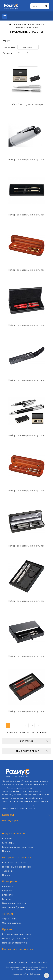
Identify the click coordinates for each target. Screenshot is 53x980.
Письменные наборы (28, 27)
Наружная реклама (14, 834)
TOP (46, 976)
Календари (8, 886)
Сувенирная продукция (18, 949)
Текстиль (8, 914)
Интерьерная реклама (16, 858)
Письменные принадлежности (29, 24)
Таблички (7, 871)
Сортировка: (9, 47)
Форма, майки (10, 919)
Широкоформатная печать (17, 934)
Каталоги (7, 891)
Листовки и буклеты (13, 907)
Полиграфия (10, 881)
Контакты (43, 962)
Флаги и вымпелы (12, 923)
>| (44, 725)
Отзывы (32, 962)
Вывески (7, 839)
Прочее (6, 851)
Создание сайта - (21, 974)
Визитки (7, 899)
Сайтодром (35, 974)
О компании (11, 962)
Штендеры (8, 843)
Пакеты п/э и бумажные (15, 939)
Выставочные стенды (14, 863)
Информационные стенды (17, 867)
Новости (23, 962)
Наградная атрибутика (15, 943)
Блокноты (8, 895)
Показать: (8, 53)
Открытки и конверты (14, 903)
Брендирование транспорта (18, 847)
